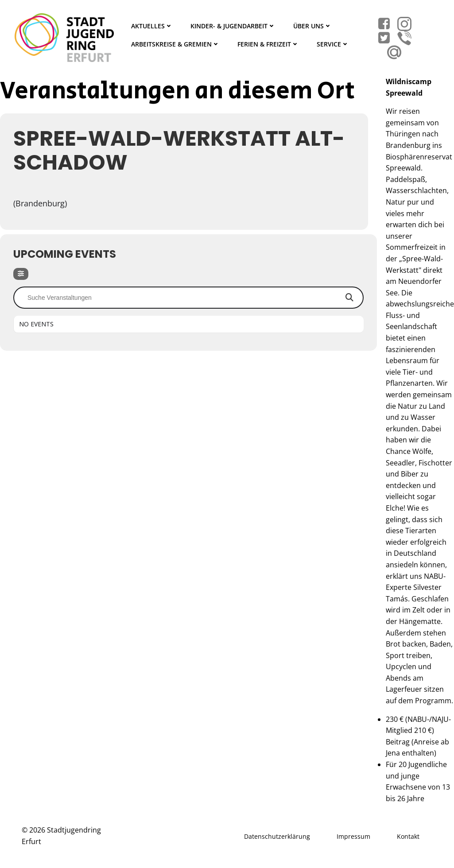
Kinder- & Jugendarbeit (233, 26)
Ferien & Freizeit (268, 44)
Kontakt (408, 836)
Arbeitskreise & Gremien (175, 44)
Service (333, 44)
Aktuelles (152, 26)
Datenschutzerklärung (277, 836)
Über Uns (312, 26)
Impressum (353, 836)
